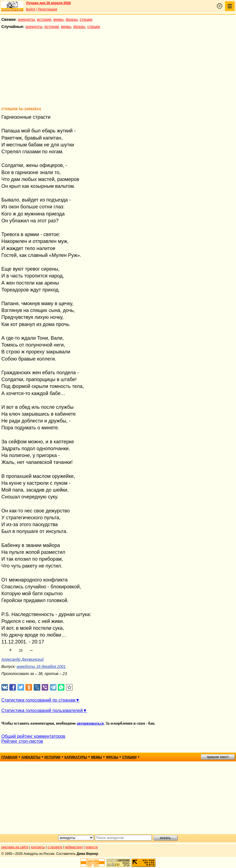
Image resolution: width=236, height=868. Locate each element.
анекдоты (26, 19)
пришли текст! (218, 757)
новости (92, 847)
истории (44, 19)
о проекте (55, 847)
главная (9, 757)
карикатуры (76, 757)
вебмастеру (74, 847)
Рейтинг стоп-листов (22, 741)
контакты (38, 847)
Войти (31, 9)
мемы (59, 19)
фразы (72, 19)
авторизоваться (90, 723)
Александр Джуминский (22, 659)
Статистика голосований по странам (38, 700)
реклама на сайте (15, 847)
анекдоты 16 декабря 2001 (41, 666)
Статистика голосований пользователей (42, 710)
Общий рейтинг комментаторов (33, 736)
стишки (86, 19)
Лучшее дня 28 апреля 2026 (48, 3)
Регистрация (47, 9)
